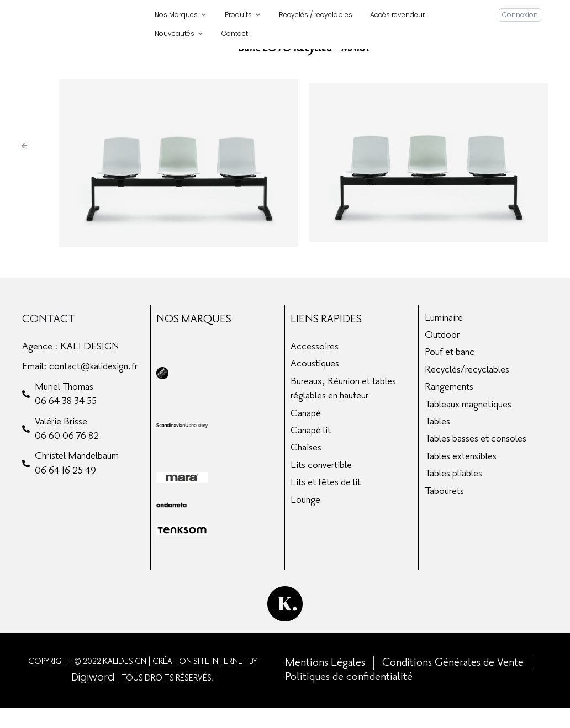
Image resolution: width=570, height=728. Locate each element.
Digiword (93, 697)
